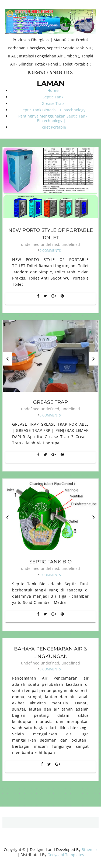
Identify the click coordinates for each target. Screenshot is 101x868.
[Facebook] (38, 296)
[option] (50, 356)
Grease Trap (53, 103)
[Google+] (54, 296)
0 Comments (50, 251)
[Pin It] (62, 296)
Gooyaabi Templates (66, 855)
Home (53, 90)
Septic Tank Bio (50, 562)
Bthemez (90, 850)
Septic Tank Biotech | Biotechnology (53, 110)
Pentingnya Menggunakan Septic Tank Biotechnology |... (53, 118)
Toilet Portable (53, 127)
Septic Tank (53, 97)
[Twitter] (45, 296)
